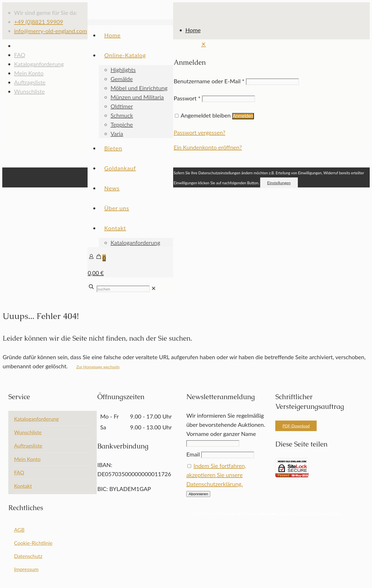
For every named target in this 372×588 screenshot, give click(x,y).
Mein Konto (29, 73)
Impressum (26, 569)
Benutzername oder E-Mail (209, 81)
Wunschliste (28, 432)
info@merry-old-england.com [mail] (50, 31)
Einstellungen (279, 183)
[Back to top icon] (181, 163)
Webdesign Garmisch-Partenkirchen (310, 513)
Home (193, 30)
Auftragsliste (30, 82)
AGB (19, 530)
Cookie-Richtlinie (33, 543)
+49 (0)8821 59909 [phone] (39, 22)
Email (193, 454)
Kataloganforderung (39, 64)
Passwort (187, 98)
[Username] (272, 82)
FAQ (20, 55)
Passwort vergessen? (200, 132)
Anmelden (243, 116)
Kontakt (23, 486)
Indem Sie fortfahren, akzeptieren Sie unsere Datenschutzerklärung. (216, 475)
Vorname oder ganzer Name (221, 434)
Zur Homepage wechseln (98, 367)
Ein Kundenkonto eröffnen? (208, 147)
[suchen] (123, 289)
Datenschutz (28, 556)
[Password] (229, 99)
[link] (154, 288)
